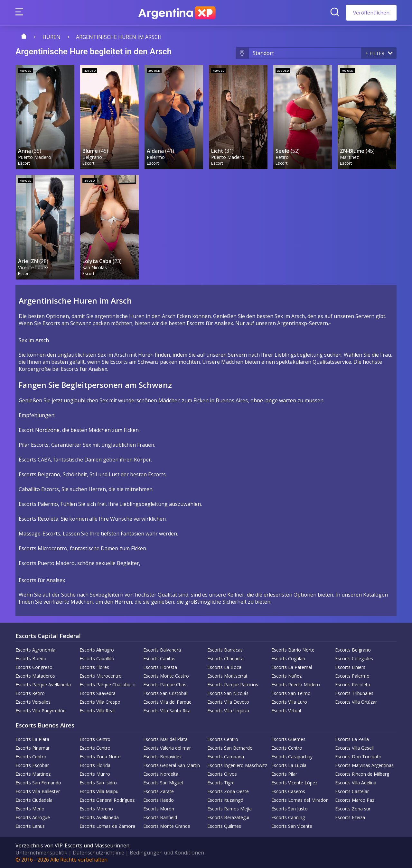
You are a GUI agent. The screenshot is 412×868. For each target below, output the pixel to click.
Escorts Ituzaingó (225, 800)
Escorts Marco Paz (355, 800)
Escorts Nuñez (286, 676)
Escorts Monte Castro (166, 676)
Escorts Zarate (159, 791)
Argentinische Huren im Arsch (119, 37)
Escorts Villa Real (97, 711)
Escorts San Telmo (291, 693)
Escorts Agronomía (35, 650)
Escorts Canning (288, 817)
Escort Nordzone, (40, 430)
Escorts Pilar (284, 774)
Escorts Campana (226, 757)
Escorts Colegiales (354, 658)
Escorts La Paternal (292, 667)
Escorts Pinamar (33, 748)
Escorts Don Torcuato (358, 757)
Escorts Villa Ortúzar (356, 702)
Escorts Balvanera (162, 650)
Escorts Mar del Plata (165, 739)
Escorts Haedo (159, 800)
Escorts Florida (95, 765)
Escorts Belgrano (353, 650)
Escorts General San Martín (172, 765)
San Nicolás (95, 267)
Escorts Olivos (222, 774)
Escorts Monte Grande (167, 826)
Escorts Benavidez (162, 757)
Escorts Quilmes (224, 826)
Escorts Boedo (31, 658)
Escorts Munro (95, 774)
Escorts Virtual (286, 711)
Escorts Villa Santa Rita (167, 711)
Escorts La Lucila (289, 765)
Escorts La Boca (224, 667)
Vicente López (33, 267)
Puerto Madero (35, 157)
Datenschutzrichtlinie (98, 853)
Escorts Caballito (97, 658)
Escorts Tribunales (354, 693)
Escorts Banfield (160, 817)
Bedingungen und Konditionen (167, 853)
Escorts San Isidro (98, 783)
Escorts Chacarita (225, 658)
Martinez (349, 157)
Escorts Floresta (160, 667)
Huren (51, 37)
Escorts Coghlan (288, 658)
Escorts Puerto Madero (296, 685)
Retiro (282, 157)
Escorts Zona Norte (100, 757)
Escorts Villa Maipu (99, 791)
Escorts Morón (159, 809)
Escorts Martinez (33, 774)
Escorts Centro (95, 739)
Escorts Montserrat (227, 676)
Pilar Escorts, (34, 445)
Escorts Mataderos (35, 676)
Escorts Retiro (30, 693)
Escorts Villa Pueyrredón (41, 711)
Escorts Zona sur (353, 809)
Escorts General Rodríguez (107, 800)
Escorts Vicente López (294, 783)
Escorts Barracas (225, 650)
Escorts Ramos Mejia (229, 809)
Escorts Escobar (32, 765)
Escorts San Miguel (163, 783)
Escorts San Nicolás (228, 693)
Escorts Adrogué (33, 817)
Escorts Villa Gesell (354, 748)
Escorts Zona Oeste (228, 791)
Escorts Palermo (352, 676)
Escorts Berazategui (228, 817)
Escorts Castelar (352, 791)
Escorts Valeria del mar (167, 748)
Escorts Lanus (30, 826)
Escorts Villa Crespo (100, 702)
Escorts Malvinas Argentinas (364, 765)
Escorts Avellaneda (99, 817)
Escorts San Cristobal (165, 693)
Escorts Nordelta (161, 774)
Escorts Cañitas (159, 658)
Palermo (156, 157)
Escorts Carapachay (292, 757)
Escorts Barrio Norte (293, 650)
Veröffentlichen (371, 13)
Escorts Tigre (221, 783)
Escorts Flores (94, 667)
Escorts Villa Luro (289, 702)
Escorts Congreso (34, 667)
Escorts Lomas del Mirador (300, 800)
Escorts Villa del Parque (167, 702)
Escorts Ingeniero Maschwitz (237, 765)
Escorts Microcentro (101, 676)
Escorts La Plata (32, 739)
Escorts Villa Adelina (356, 783)
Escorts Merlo (30, 809)
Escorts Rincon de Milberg (362, 774)
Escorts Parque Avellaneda (43, 685)
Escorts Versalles (33, 702)
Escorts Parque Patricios (233, 685)
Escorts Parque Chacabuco (108, 685)
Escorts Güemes (288, 739)
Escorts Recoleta (353, 685)
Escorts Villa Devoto (228, 702)
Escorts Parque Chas (165, 685)
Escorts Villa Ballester (38, 791)
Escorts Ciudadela (34, 800)
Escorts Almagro (97, 650)
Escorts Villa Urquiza (228, 711)
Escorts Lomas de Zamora (107, 826)
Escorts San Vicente (292, 826)
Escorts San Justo (290, 809)
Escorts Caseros (288, 791)
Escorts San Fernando (38, 783)
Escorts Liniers (350, 667)
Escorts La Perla (352, 739)
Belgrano (92, 157)
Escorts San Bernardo (230, 748)
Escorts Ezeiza (350, 817)
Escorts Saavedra (98, 693)
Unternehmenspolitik (41, 853)
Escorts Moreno (96, 809)
